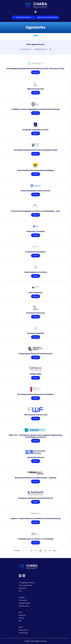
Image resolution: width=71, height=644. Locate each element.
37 (36, 551)
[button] (31, 49)
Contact (22, 618)
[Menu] (35, 12)
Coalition (22, 597)
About (21, 627)
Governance (23, 600)
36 (32, 551)
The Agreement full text (27, 583)
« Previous (17, 551)
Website (36, 72)
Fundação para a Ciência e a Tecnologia (36, 539)
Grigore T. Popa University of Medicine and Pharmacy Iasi (36, 518)
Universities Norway (35, 457)
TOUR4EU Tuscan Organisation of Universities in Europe (36, 109)
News (21, 612)
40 (50, 551)
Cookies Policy (23, 633)
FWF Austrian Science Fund (36, 415)
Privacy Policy (23, 630)
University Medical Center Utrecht (35, 191)
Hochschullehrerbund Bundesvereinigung (36, 170)
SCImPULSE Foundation (36, 252)
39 (45, 551)
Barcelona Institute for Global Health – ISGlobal (36, 478)
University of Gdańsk (36, 231)
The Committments (25, 585)
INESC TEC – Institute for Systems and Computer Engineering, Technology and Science (36, 436)
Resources (22, 615)
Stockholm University (35, 313)
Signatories (22, 588)
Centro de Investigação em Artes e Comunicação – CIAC (35, 211)
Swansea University (35, 333)
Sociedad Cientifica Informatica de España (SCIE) (36, 150)
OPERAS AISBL (36, 374)
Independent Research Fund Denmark (36, 354)
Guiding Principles (24, 603)
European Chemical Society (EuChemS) (36, 498)
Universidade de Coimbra (35, 272)
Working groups (24, 606)
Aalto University (35, 293)
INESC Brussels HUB (35, 89)
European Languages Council (35, 130)
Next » (55, 551)
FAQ (20, 591)
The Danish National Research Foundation (36, 394)
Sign (20, 621)
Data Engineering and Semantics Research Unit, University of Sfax (36, 69)
